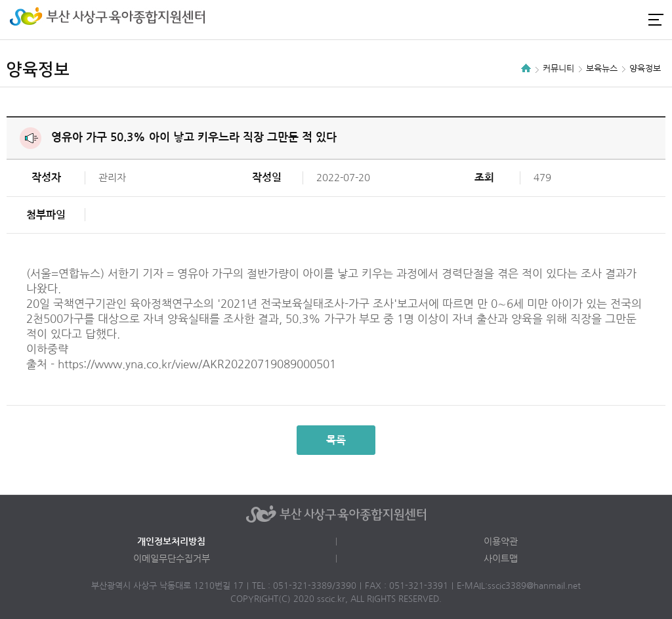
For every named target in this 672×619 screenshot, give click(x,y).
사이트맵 (501, 559)
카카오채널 (631, 20)
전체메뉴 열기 (656, 19)
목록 (336, 440)
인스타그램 (609, 20)
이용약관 (501, 542)
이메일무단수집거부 (172, 559)
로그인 (587, 20)
